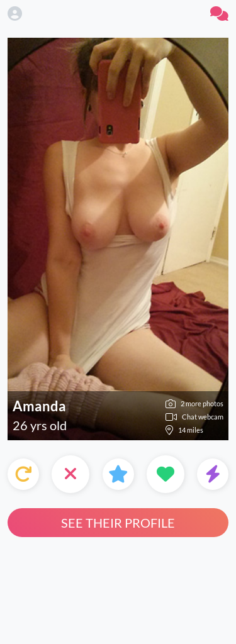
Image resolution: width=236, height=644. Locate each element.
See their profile (118, 523)
